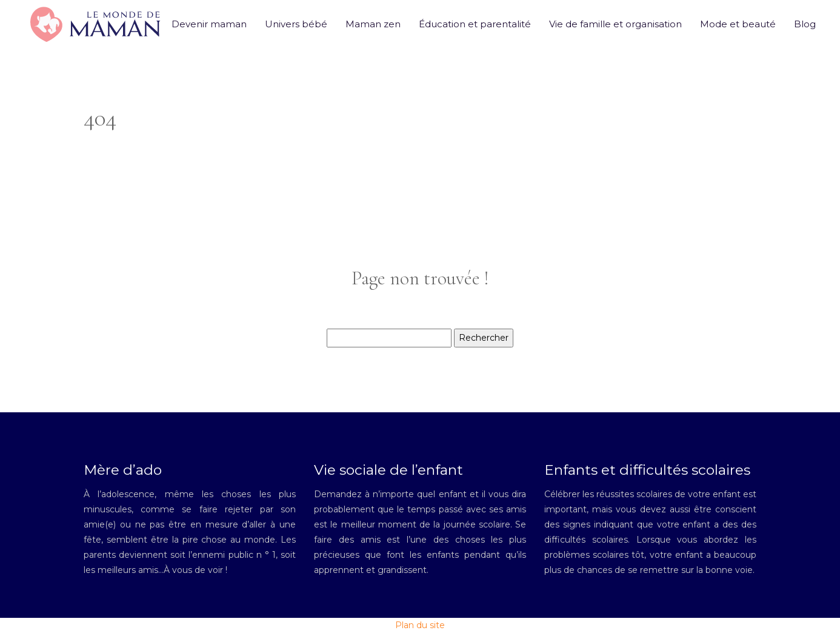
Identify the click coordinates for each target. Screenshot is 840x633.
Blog (805, 24)
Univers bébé (296, 24)
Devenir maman (209, 24)
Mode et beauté (738, 24)
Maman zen (373, 24)
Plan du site (420, 625)
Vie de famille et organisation (615, 24)
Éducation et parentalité (475, 24)
